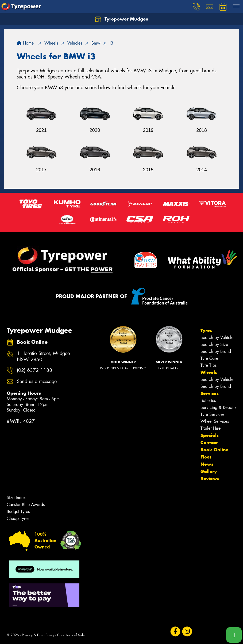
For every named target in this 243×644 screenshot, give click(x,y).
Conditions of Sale (71, 635)
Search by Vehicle (217, 337)
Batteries (208, 400)
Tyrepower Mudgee (121, 19)
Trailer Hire (211, 428)
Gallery (209, 471)
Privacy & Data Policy (38, 635)
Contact (209, 442)
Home (25, 43)
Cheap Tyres (18, 518)
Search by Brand (216, 351)
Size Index (16, 498)
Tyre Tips (209, 365)
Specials (210, 435)
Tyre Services (212, 414)
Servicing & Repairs (218, 407)
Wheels (209, 372)
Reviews (210, 479)
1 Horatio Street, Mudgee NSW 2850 (43, 357)
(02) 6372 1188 (34, 370)
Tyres (206, 330)
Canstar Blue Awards (26, 505)
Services (210, 393)
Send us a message (37, 382)
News (207, 464)
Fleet (206, 457)
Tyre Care (209, 358)
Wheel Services (215, 421)
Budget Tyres (18, 511)
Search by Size (214, 344)
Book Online (215, 450)
